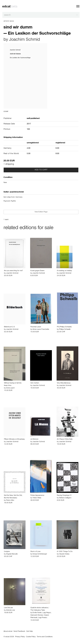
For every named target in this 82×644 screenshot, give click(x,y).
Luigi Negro (47, 613)
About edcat (8, 631)
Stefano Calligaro (65, 498)
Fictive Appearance (37, 495)
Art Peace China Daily (65, 439)
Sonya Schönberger (40, 554)
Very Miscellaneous (64, 383)
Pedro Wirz (10, 500)
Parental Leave (36, 327)
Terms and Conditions (45, 637)
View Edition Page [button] (41, 212)
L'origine (7, 552)
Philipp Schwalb (65, 329)
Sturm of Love (35, 552)
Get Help (30, 631)
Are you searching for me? (13, 271)
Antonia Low (11, 610)
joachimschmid (17, 192)
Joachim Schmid (25, 40)
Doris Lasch (10, 388)
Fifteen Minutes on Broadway (14, 439)
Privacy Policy (20, 637)
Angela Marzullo (12, 554)
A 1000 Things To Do (65, 552)
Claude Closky (64, 554)
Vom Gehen (35, 383)
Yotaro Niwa (37, 498)
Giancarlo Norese (37, 615)
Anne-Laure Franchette (41, 329)
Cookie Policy (31, 637)
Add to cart (41, 170)
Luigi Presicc (43, 618)
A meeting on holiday (64, 271)
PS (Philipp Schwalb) (64, 327)
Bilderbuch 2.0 (9, 327)
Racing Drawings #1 (64, 495)
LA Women (34, 439)
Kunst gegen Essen (37, 271)
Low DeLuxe (8, 608)
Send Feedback (19, 631)
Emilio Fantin (37, 613)
